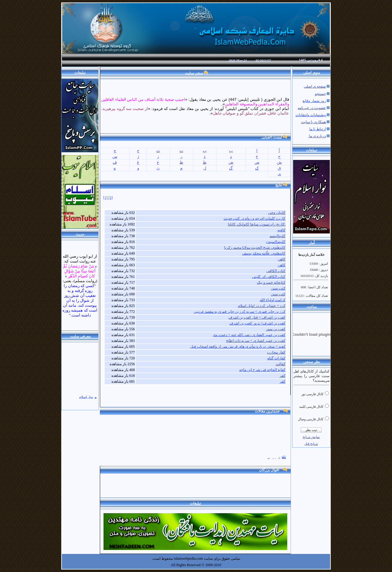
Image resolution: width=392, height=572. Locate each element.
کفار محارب (276, 352)
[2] (111, 198)
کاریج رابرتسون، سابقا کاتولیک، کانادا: (257, 224)
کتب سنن (278, 288)
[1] (106, 198)
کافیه (281, 230)
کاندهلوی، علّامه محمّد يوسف (264, 253)
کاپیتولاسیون (276, 242)
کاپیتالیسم (277, 236)
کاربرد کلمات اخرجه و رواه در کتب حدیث (254, 218)
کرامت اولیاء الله (273, 300)
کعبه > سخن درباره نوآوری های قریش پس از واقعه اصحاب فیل (238, 347)
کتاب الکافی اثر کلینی (269, 277)
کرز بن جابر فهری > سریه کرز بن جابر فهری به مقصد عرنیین (239, 312)
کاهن (282, 259)
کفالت (281, 364)
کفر (283, 376)
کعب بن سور (276, 329)
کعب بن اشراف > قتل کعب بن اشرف (257, 317)
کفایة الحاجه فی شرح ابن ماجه (262, 370)
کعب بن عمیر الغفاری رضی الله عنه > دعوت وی (249, 335)
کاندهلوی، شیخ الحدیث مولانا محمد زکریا (255, 248)
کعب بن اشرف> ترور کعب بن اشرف (257, 323)
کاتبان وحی (277, 213)
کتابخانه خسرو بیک (271, 282)
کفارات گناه (276, 358)
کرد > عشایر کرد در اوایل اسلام (262, 306)
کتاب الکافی (276, 271)
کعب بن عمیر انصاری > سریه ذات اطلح (256, 341)
